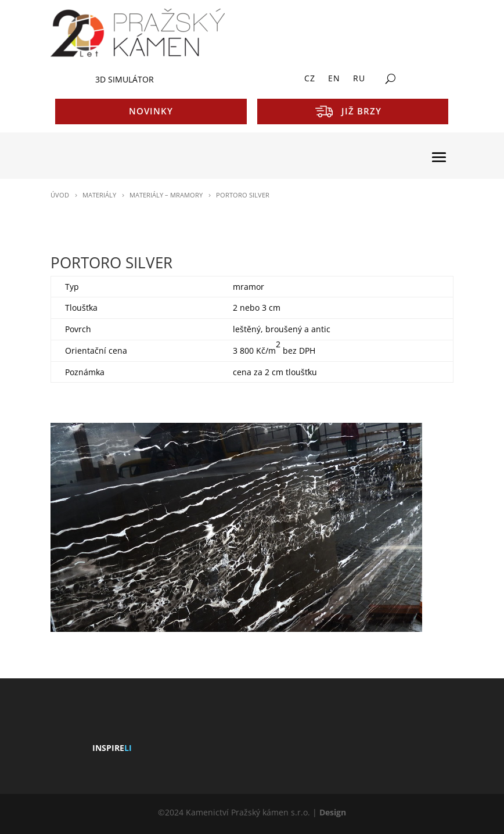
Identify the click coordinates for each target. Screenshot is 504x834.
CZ (310, 79)
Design (333, 812)
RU (359, 79)
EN (334, 79)
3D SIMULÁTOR (125, 79)
